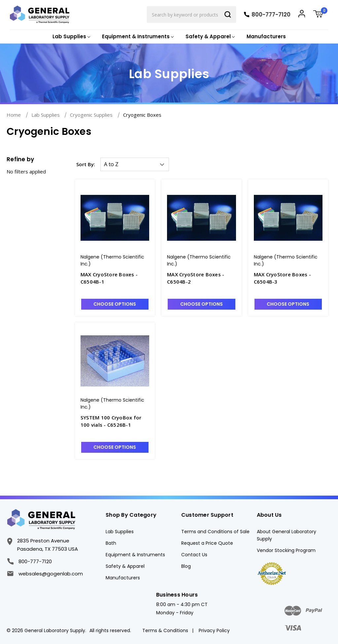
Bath (111, 543)
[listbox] (135, 164)
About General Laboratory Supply (287, 535)
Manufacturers (266, 36)
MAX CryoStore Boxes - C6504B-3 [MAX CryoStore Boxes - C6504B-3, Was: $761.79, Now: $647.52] (282, 278)
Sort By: (86, 164)
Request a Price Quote (207, 543)
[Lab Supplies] (71, 37)
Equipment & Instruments (135, 555)
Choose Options (115, 304)
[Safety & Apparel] (209, 37)
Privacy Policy (214, 630)
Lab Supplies (120, 532)
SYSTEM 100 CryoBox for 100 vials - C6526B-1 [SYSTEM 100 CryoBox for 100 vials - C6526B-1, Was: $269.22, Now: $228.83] (111, 421)
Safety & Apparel (125, 566)
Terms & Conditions (165, 630)
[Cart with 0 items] (321, 15)
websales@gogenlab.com (45, 574)
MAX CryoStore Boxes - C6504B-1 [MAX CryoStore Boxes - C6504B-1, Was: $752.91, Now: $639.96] (109, 278)
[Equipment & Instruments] (137, 37)
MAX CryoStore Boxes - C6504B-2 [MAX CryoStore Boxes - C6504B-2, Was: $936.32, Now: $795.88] (196, 278)
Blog (186, 566)
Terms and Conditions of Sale (215, 532)
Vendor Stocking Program (286, 550)
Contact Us (194, 555)
